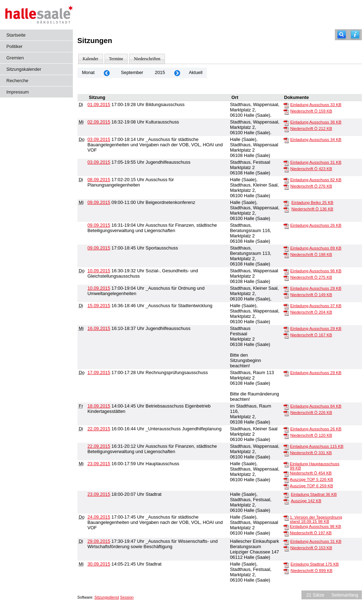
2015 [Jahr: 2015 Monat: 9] (160, 72)
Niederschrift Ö (311, 111)
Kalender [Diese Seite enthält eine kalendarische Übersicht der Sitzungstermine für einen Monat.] (91, 59)
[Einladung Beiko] (286, 203)
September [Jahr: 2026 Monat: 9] (132, 72)
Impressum (18, 92)
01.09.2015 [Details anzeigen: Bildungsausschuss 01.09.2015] (99, 104)
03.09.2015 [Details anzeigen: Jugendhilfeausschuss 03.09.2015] (99, 162)
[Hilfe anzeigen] (355, 35)
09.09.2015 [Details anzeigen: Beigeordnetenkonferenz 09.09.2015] (99, 202)
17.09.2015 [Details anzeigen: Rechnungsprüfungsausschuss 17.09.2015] (99, 372)
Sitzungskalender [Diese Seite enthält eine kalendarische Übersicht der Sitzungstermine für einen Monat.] (24, 69)
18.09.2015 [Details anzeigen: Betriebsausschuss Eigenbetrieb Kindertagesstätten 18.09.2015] (99, 406)
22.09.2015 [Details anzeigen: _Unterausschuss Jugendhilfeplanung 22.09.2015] (99, 429)
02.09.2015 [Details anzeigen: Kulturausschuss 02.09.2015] (99, 122)
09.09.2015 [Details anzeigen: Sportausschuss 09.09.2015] (99, 248)
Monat (88, 72)
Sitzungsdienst (107, 597)
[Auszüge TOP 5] (286, 480)
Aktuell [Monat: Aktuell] (196, 72)
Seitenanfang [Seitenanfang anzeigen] (345, 595)
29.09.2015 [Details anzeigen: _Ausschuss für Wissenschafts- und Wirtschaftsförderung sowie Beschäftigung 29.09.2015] (99, 541)
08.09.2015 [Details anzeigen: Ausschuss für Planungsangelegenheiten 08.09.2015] (99, 180)
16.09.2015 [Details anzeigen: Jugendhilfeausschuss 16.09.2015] (99, 328)
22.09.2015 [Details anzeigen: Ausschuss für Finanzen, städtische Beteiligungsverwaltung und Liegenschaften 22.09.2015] (99, 446)
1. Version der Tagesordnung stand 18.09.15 (316, 519)
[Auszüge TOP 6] (286, 486)
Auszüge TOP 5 (311, 479)
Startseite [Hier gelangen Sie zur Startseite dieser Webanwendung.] (16, 35)
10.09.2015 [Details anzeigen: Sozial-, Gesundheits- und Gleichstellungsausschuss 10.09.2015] (99, 271)
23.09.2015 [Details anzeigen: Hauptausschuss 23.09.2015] (99, 464)
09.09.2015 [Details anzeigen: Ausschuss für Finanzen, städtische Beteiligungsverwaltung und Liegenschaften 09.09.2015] (99, 225)
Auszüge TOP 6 (311, 486)
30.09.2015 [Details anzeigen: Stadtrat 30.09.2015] (99, 564)
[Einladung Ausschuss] (286, 105)
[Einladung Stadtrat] (286, 495)
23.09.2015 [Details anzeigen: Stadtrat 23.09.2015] (99, 494)
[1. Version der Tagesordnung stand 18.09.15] (286, 518)
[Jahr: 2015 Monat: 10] (177, 73)
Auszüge (306, 501)
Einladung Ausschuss (316, 105)
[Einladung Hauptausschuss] (286, 464)
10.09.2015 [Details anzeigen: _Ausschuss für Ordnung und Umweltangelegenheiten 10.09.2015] (99, 288)
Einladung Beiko (312, 203)
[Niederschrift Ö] (286, 111)
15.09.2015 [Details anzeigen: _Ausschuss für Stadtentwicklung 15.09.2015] (99, 306)
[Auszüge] (286, 501)
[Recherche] (342, 35)
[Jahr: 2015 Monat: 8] (107, 73)
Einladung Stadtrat (314, 494)
